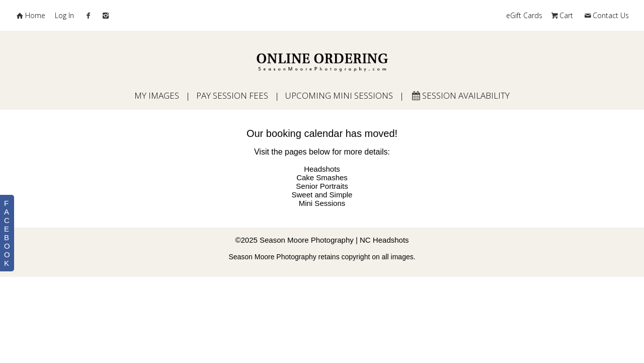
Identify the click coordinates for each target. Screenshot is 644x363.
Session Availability (460, 95)
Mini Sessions (322, 203)
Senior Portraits (322, 186)
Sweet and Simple (322, 195)
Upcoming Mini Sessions (339, 95)
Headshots (322, 169)
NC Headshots (384, 240)
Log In (64, 15)
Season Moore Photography (307, 240)
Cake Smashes (322, 177)
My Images (157, 95)
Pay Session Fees (232, 95)
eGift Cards (524, 15)
